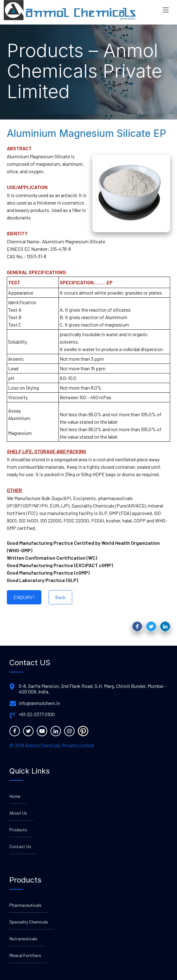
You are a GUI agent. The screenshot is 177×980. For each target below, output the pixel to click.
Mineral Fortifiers (25, 955)
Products (18, 830)
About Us (18, 813)
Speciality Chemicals (29, 922)
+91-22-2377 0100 (37, 714)
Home (15, 796)
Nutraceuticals (23, 939)
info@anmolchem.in (39, 703)
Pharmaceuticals (25, 905)
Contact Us (20, 846)
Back (60, 597)
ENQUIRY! (24, 597)
